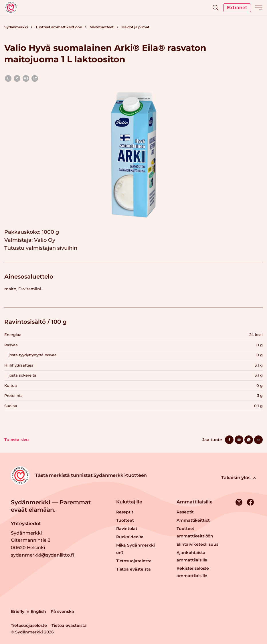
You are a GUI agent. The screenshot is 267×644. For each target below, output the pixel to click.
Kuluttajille (129, 502)
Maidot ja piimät (135, 27)
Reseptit (125, 512)
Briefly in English (28, 611)
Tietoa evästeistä (133, 569)
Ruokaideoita (130, 537)
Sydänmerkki (16, 27)
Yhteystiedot (26, 524)
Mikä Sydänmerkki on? (136, 549)
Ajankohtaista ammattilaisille (192, 556)
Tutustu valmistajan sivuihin (41, 248)
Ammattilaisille (195, 502)
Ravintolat (127, 529)
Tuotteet (125, 520)
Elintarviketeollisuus (197, 544)
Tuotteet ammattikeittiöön (59, 27)
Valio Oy (45, 240)
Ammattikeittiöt (193, 520)
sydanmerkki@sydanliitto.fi (42, 555)
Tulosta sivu (17, 440)
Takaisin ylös (239, 478)
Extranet (237, 8)
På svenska (62, 611)
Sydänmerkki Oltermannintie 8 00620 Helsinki (31, 540)
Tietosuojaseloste (134, 561)
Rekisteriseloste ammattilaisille (193, 572)
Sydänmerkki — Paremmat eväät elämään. (51, 506)
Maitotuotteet (102, 27)
